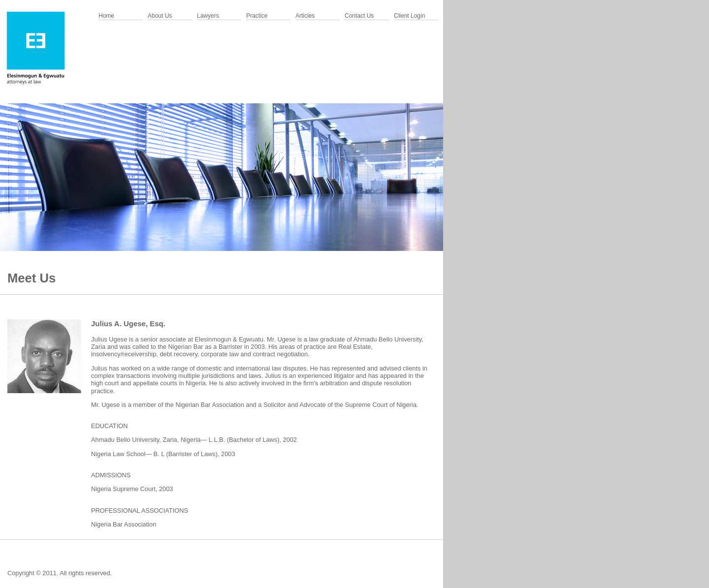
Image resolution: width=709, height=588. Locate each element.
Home (106, 16)
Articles (305, 16)
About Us (160, 16)
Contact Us (359, 16)
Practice (257, 16)
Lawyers (208, 16)
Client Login (409, 16)
